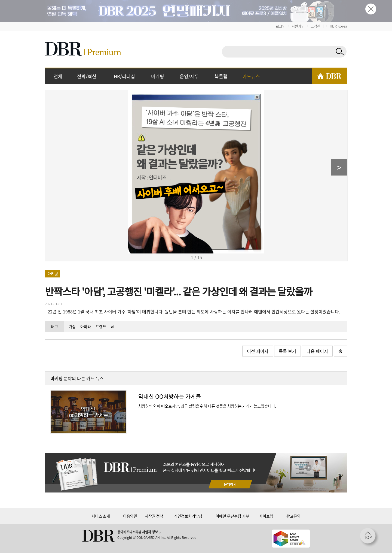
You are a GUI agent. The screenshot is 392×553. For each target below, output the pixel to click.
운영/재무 (189, 76)
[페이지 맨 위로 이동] (369, 537)
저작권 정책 (154, 516)
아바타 (86, 327)
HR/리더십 (124, 76)
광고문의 (293, 516)
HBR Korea (338, 26)
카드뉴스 (251, 76)
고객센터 (317, 26)
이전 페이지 (258, 351)
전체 (58, 76)
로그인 (281, 26)
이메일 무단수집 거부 (232, 516)
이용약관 (130, 516)
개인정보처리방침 (188, 516)
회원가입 (298, 26)
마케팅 (158, 76)
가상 (72, 327)
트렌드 (101, 327)
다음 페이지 (317, 351)
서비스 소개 (101, 516)
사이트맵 (266, 516)
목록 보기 (287, 351)
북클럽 (221, 76)
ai (113, 327)
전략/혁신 (87, 76)
